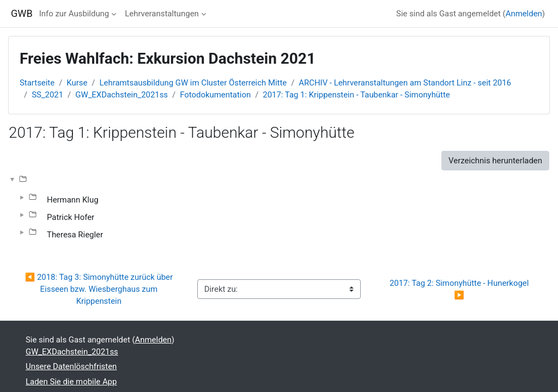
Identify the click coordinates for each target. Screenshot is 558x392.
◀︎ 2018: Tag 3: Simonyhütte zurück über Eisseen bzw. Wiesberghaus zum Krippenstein (100, 289)
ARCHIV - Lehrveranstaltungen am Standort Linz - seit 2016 (405, 83)
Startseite (37, 83)
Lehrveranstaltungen (162, 14)
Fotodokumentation (215, 95)
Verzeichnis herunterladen (495, 161)
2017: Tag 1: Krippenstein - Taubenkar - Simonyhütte (356, 95)
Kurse (77, 83)
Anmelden (524, 14)
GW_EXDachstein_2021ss (122, 95)
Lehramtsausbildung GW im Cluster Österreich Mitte (193, 83)
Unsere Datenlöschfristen (71, 366)
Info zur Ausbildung (74, 14)
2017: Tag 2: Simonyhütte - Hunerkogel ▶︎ (460, 289)
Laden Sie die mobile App (71, 382)
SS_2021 (47, 95)
